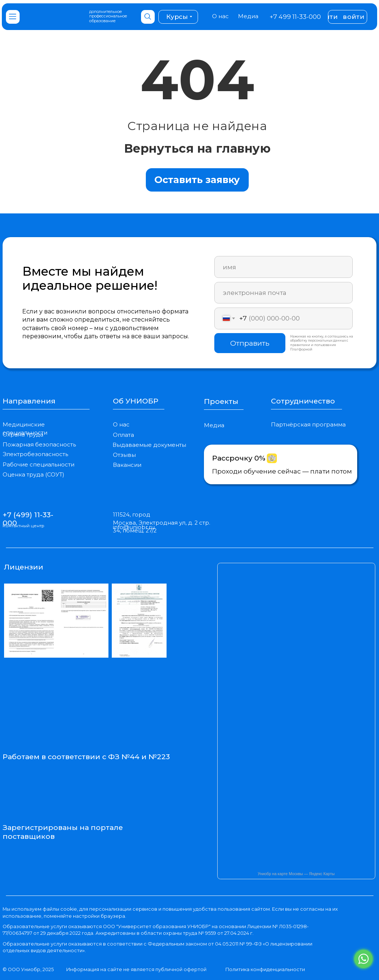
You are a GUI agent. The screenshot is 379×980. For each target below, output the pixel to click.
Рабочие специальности (38, 465)
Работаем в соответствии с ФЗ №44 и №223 (86, 757)
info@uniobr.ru (134, 527)
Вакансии (127, 465)
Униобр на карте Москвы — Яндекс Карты (296, 874)
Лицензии (24, 567)
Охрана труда (23, 435)
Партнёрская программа (308, 425)
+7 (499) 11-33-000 (28, 519)
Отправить (250, 343)
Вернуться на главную (197, 148)
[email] (283, 293)
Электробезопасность (35, 454)
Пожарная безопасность (39, 445)
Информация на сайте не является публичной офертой (136, 969)
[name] (283, 267)
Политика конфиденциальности (265, 969)
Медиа (248, 16)
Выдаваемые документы (149, 445)
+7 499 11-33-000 (295, 16)
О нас (220, 16)
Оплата (123, 435)
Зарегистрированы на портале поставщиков (63, 832)
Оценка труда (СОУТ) (33, 475)
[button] (197, 180)
